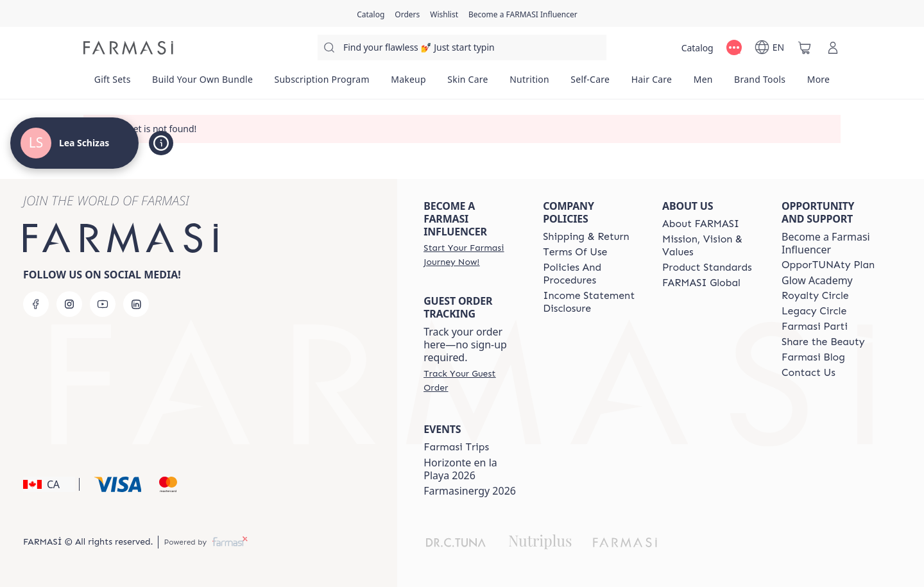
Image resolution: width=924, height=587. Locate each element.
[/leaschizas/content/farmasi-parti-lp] (815, 327)
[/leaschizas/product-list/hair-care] (652, 83)
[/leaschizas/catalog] (371, 13)
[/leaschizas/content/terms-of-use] (575, 252)
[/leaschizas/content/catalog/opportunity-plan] (828, 265)
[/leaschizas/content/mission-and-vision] (710, 246)
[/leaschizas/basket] (805, 47)
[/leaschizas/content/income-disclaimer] (591, 302)
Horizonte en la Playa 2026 (460, 469)
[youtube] (103, 304)
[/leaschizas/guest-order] (472, 380)
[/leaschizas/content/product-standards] (707, 268)
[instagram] (69, 304)
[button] (49, 484)
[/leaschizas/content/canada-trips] (456, 447)
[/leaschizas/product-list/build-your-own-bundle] (202, 83)
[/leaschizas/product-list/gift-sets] (112, 83)
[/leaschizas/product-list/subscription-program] (322, 83)
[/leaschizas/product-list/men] (703, 83)
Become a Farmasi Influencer (826, 243)
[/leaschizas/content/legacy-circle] (814, 311)
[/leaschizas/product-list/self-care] (590, 83)
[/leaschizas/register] (407, 13)
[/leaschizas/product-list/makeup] (408, 83)
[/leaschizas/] (128, 48)
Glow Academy (817, 280)
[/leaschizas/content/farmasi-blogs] (813, 357)
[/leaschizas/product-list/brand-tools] (760, 83)
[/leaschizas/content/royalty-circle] (815, 296)
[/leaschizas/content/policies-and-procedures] (591, 274)
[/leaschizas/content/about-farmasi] (701, 224)
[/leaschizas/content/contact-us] (809, 373)
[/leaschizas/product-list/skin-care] (468, 83)
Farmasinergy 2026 (470, 491)
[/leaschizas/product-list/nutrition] (529, 83)
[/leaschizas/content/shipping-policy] (586, 237)
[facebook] (36, 304)
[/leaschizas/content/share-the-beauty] (823, 342)
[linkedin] (136, 304)
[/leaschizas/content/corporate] (701, 283)
